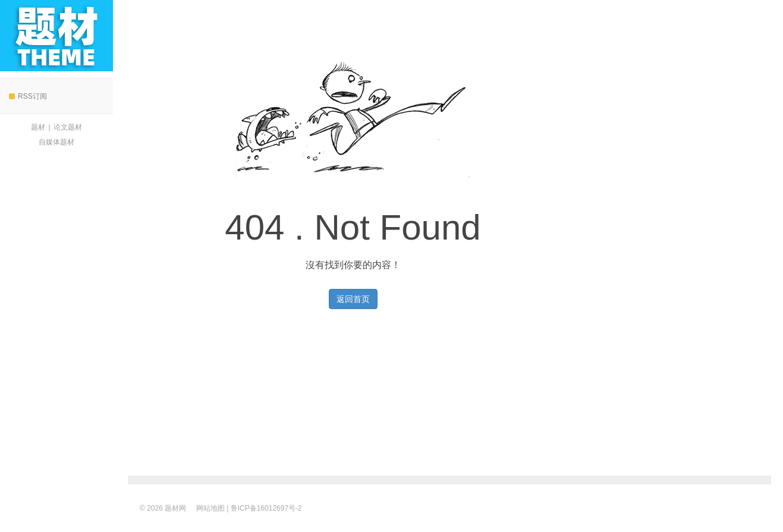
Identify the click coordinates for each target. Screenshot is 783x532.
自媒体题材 (56, 142)
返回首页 (353, 299)
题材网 (56, 36)
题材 (38, 127)
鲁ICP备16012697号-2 (266, 508)
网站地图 (210, 508)
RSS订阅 (28, 96)
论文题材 (68, 127)
